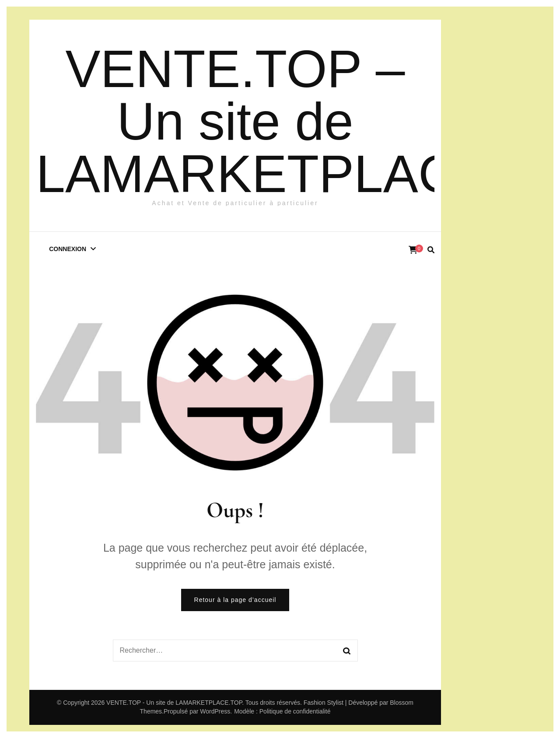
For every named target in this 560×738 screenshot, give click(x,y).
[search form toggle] (431, 250)
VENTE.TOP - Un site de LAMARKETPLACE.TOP (174, 703)
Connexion (68, 249)
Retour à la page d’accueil (235, 600)
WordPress (215, 711)
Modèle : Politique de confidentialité (282, 711)
